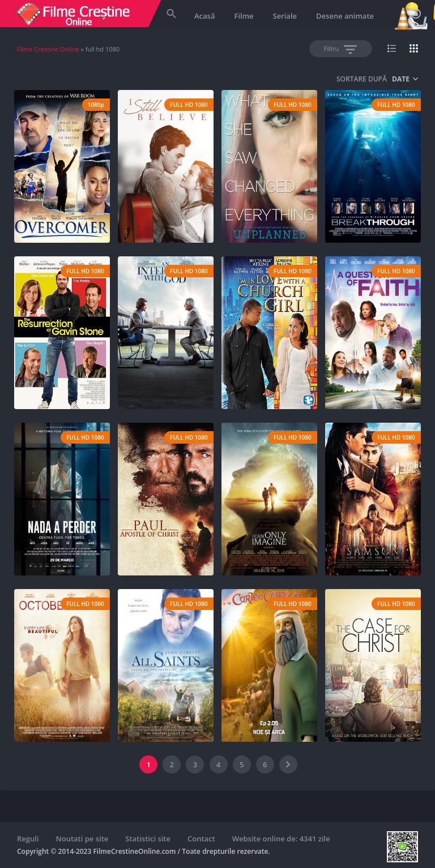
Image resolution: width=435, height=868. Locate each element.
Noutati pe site (82, 839)
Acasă (204, 16)
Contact (201, 839)
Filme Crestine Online (48, 49)
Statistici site (148, 839)
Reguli (28, 839)
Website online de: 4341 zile (281, 839)
